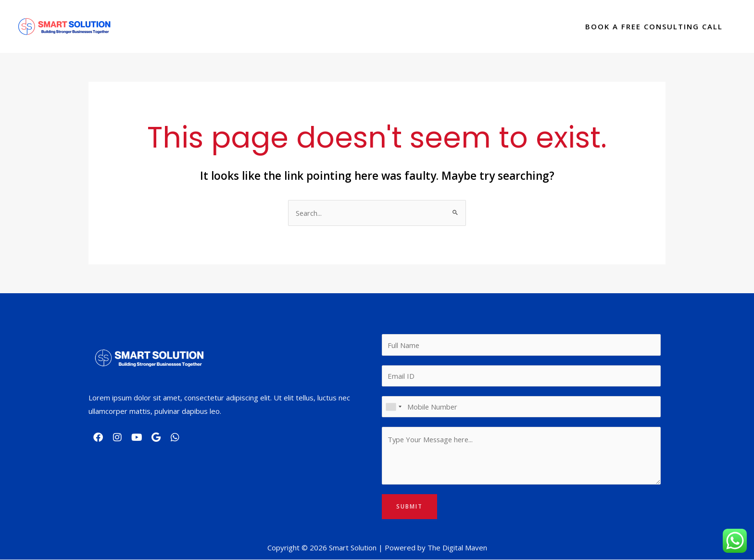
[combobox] (393, 407)
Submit (409, 507)
